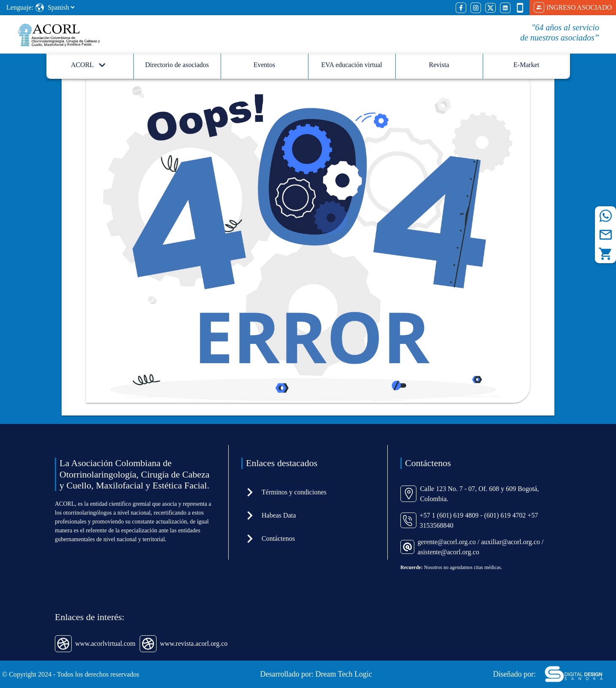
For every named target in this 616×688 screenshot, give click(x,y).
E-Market (526, 65)
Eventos (265, 65)
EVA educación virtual (352, 65)
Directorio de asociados (177, 65)
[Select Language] (61, 7)
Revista (439, 65)
